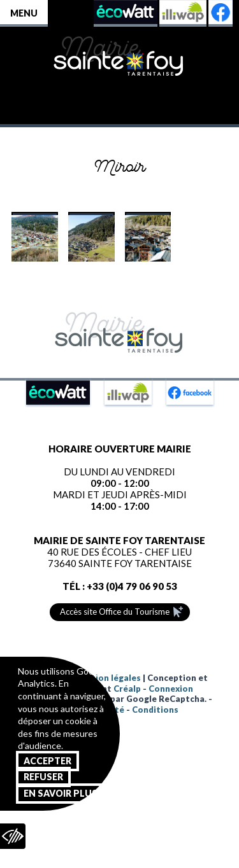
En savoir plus (61, 793)
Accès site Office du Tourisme (115, 612)
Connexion (171, 689)
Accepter (47, 761)
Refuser (43, 777)
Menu (24, 13)
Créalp (127, 689)
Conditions (155, 710)
